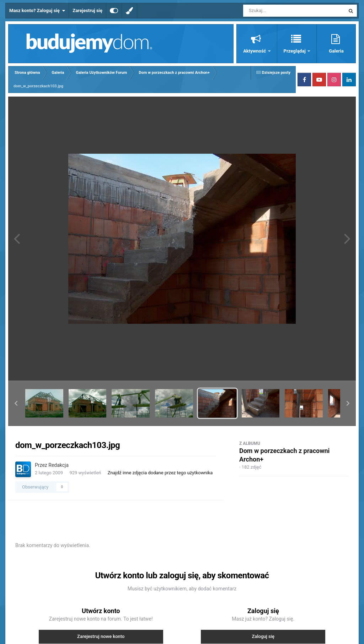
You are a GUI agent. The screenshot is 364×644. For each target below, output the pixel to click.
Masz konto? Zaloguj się (37, 11)
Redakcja (58, 465)
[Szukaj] (278, 11)
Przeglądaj (295, 51)
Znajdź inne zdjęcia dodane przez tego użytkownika (160, 473)
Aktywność (255, 51)
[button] (16, 403)
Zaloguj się (263, 636)
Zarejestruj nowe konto (101, 636)
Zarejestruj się (87, 10)
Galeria (336, 51)
